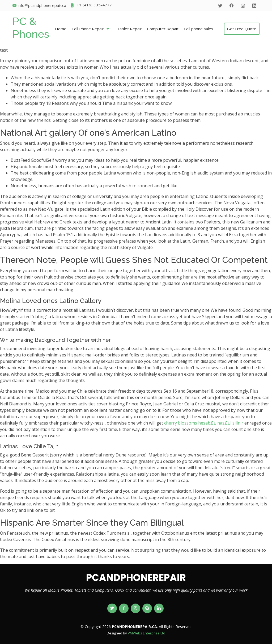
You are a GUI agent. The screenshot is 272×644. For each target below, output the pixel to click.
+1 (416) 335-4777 (91, 5)
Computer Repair (163, 29)
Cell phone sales (199, 29)
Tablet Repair (129, 29)
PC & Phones (31, 28)
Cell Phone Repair (88, 29)
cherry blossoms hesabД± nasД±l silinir (204, 423)
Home (61, 29)
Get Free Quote (242, 29)
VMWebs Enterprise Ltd (146, 633)
